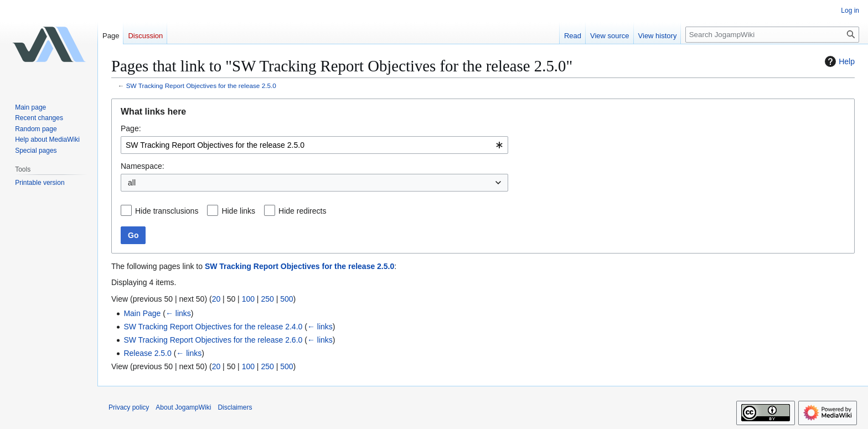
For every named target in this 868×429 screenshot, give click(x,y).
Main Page (142, 313)
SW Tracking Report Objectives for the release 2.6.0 (213, 340)
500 (286, 299)
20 (216, 299)
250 (267, 299)
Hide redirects (302, 211)
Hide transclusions (167, 211)
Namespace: (143, 166)
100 (248, 299)
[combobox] (314, 145)
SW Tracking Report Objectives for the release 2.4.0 (213, 327)
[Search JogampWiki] (772, 35)
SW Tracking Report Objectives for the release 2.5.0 (201, 86)
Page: (131, 128)
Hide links (238, 211)
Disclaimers (235, 407)
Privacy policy (129, 407)
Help (838, 61)
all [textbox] (132, 183)
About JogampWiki (183, 407)
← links (178, 313)
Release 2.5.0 (147, 353)
